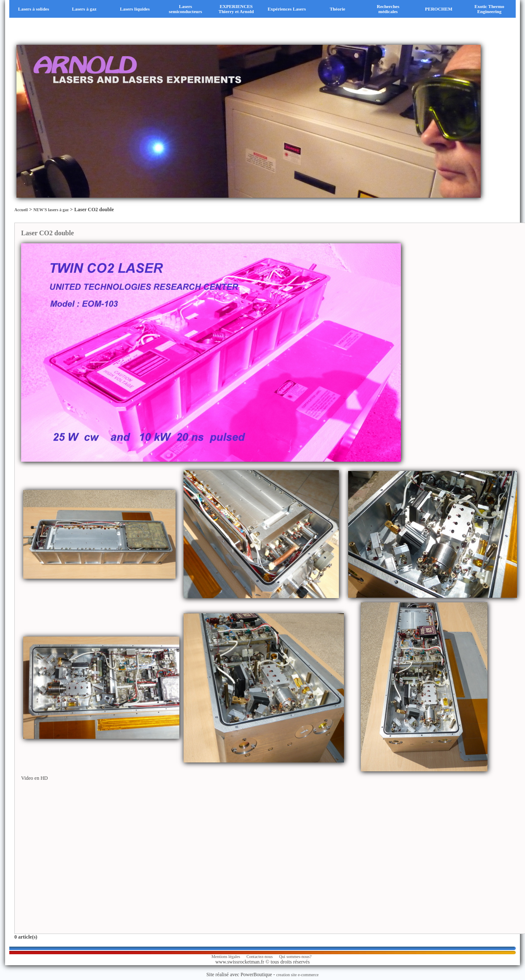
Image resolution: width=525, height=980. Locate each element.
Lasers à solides (34, 9)
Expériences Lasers (287, 9)
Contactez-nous (260, 957)
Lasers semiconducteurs (185, 9)
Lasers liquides (135, 9)
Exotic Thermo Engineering (489, 9)
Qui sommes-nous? (295, 957)
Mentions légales (226, 957)
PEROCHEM (439, 9)
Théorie (337, 9)
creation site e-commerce (298, 975)
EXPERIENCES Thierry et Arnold (236, 9)
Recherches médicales (388, 9)
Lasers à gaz (84, 9)
